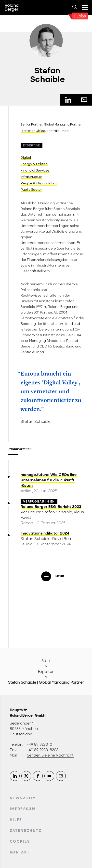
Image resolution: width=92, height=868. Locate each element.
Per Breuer (31, 512)
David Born (62, 539)
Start (46, 661)
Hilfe (16, 820)
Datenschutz (26, 831)
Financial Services (35, 170)
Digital (26, 158)
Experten (46, 672)
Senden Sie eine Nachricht (50, 755)
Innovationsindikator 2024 (45, 533)
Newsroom (23, 798)
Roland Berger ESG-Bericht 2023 (51, 507)
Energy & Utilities (34, 164)
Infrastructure (32, 177)
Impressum (23, 809)
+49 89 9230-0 (40, 744)
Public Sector (31, 190)
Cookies (20, 841)
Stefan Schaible (57, 512)
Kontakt (20, 852)
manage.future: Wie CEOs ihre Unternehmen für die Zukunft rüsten (49, 480)
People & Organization (39, 183)
